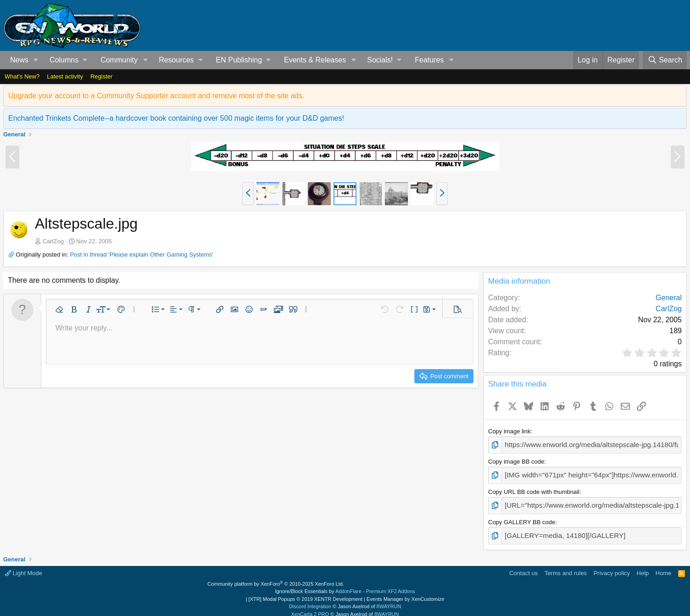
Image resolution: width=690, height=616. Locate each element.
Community (119, 60)
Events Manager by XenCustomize (405, 593)
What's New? (22, 76)
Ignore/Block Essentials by (345, 585)
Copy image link (509, 431)
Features (429, 60)
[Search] (665, 60)
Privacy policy (612, 567)
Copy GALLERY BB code (522, 517)
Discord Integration (310, 600)
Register (101, 76)
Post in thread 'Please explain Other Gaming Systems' (141, 255)
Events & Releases (315, 60)
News (19, 60)
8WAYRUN (389, 600)
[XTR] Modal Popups (306, 593)
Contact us (523, 567)
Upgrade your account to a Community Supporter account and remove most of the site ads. (156, 96)
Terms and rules (566, 567)
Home (664, 567)
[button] (36, 60)
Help (643, 567)
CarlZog (53, 241)
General (669, 298)
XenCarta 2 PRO (310, 608)
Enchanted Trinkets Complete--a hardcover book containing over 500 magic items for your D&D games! (176, 118)
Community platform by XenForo (276, 577)
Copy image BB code (516, 460)
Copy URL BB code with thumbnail (534, 489)
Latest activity (65, 76)
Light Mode (24, 567)
